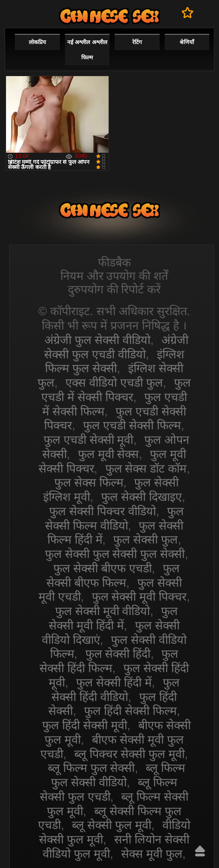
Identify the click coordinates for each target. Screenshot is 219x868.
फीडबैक (114, 262)
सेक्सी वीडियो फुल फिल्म (109, 16)
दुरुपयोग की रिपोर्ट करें (114, 289)
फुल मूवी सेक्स (109, 454)
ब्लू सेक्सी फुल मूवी (112, 825)
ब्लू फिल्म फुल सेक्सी (91, 768)
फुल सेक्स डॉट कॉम (146, 468)
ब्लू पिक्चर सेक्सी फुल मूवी (129, 754)
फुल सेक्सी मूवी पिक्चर (139, 596)
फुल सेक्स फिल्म (89, 482)
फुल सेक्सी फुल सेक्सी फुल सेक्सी (115, 554)
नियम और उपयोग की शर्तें (114, 276)
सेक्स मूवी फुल (152, 854)
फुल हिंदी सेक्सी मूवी (85, 725)
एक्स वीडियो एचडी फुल (114, 382)
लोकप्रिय (37, 42)
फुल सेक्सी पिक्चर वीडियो (103, 511)
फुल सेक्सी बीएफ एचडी (103, 568)
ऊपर (200, 851)
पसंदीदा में (188, 13)
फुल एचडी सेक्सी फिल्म (132, 425)
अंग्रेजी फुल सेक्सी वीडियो (97, 340)
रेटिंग (137, 42)
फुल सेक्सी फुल (145, 539)
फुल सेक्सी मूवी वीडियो (103, 611)
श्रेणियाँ (187, 42)
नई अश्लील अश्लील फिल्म (87, 50)
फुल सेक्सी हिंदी (118, 654)
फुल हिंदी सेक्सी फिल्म (130, 711)
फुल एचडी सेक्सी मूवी (89, 440)
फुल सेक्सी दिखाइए (142, 497)
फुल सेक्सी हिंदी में (114, 682)
